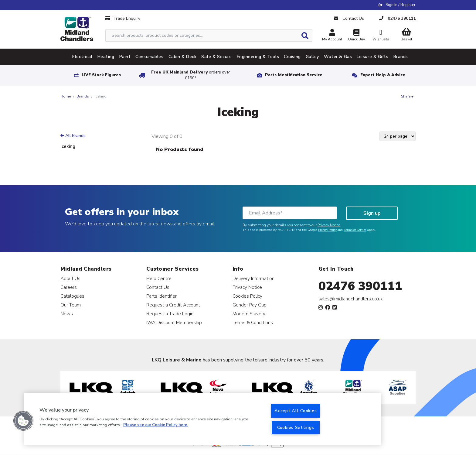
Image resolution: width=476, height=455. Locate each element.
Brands (83, 96)
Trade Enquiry (123, 18)
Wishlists (381, 36)
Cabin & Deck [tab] (183, 57)
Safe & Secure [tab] (216, 57)
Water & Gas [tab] (338, 57)
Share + (407, 96)
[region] (203, 419)
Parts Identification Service (294, 75)
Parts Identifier (161, 296)
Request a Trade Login (170, 314)
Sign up (372, 213)
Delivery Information (253, 278)
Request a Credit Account (173, 305)
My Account (332, 36)
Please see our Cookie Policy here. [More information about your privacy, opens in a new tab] (156, 425)
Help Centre (159, 278)
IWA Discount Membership (174, 322)
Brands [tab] (401, 57)
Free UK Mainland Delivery (191, 75)
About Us (70, 278)
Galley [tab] (312, 57)
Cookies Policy (247, 296)
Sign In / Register (401, 5)
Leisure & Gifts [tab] (372, 57)
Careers (69, 287)
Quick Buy (356, 36)
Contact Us (158, 287)
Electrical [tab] (82, 57)
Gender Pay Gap (250, 305)
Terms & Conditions (253, 322)
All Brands (73, 136)
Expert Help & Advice (383, 75)
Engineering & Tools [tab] (258, 57)
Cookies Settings (296, 427)
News (67, 314)
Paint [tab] (125, 57)
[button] (23, 421)
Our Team (71, 305)
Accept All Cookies (296, 411)
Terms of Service (355, 230)
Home (66, 96)
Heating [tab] (106, 57)
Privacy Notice (329, 225)
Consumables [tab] (149, 57)
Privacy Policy (327, 230)
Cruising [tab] (292, 57)
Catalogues (72, 296)
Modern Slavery (249, 314)
